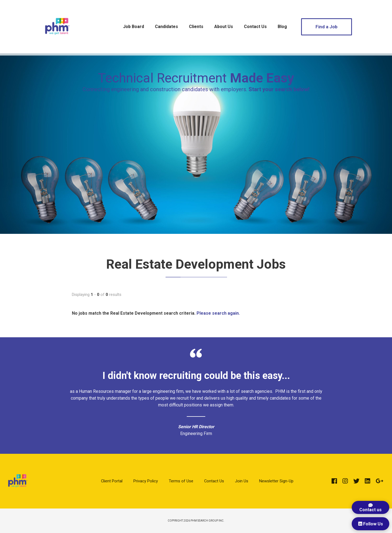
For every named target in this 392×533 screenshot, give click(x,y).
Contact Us (255, 27)
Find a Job (327, 27)
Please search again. (218, 313)
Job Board (134, 27)
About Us (224, 27)
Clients (196, 27)
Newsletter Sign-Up (276, 481)
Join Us (242, 481)
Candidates (166, 27)
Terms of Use (181, 481)
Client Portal (112, 481)
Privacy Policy (146, 481)
